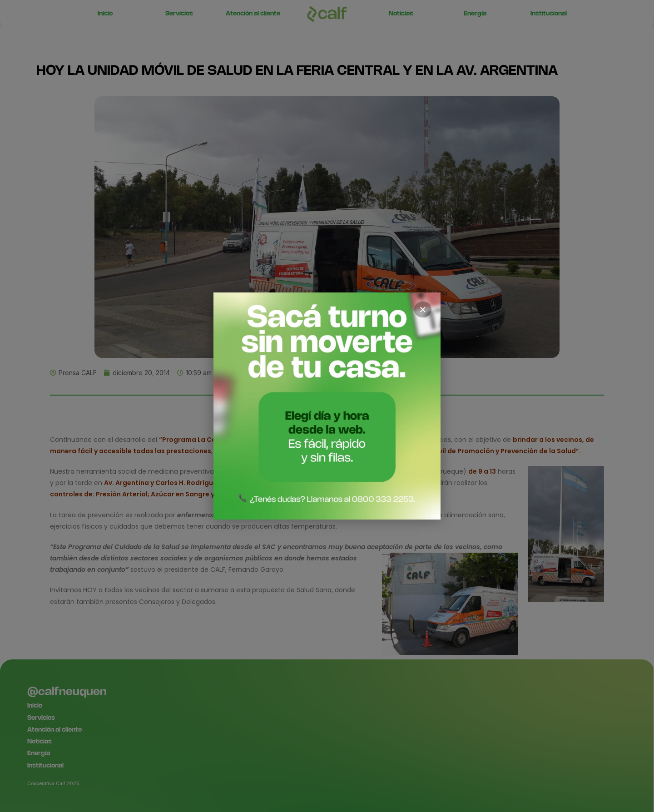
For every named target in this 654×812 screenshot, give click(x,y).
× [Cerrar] (423, 310)
